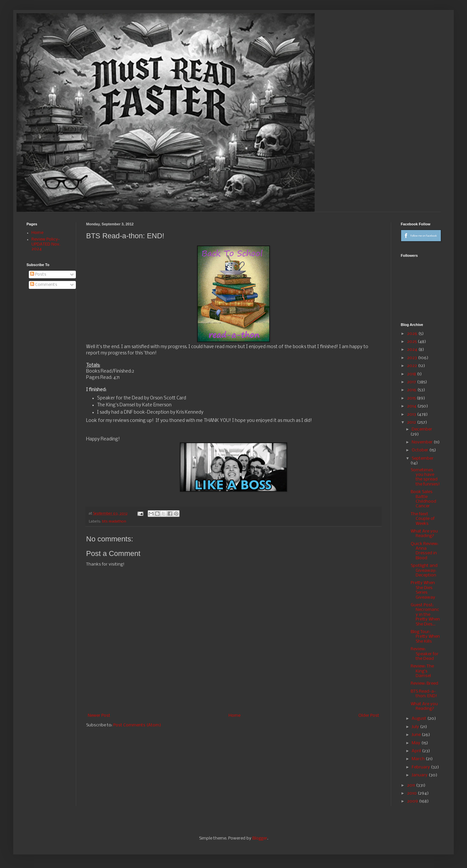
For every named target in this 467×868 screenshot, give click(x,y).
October (420, 450)
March (419, 759)
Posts (38, 274)
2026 (413, 334)
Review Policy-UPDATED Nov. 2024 (46, 244)
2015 (412, 398)
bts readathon (114, 522)
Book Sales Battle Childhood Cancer (423, 499)
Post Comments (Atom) (137, 725)
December (422, 429)
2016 (412, 390)
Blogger (260, 838)
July (416, 727)
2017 (412, 382)
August (419, 719)
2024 (413, 350)
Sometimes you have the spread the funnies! (425, 477)
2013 (412, 414)
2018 (412, 374)
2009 (413, 801)
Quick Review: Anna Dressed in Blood (424, 551)
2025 (412, 342)
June (417, 735)
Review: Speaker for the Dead (425, 654)
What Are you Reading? (424, 534)
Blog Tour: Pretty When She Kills (425, 637)
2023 (413, 358)
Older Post (369, 716)
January (420, 775)
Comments (44, 285)
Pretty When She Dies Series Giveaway (423, 590)
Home (234, 716)
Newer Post (99, 716)
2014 (412, 406)
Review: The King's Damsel (422, 671)
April (417, 751)
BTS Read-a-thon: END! (424, 694)
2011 (412, 785)
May (416, 743)
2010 (412, 793)
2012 (412, 422)
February (421, 767)
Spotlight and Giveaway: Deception (424, 571)
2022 (413, 366)
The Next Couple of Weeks (423, 519)
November (423, 442)
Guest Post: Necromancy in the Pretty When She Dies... (425, 615)
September (423, 458)
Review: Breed (424, 684)
